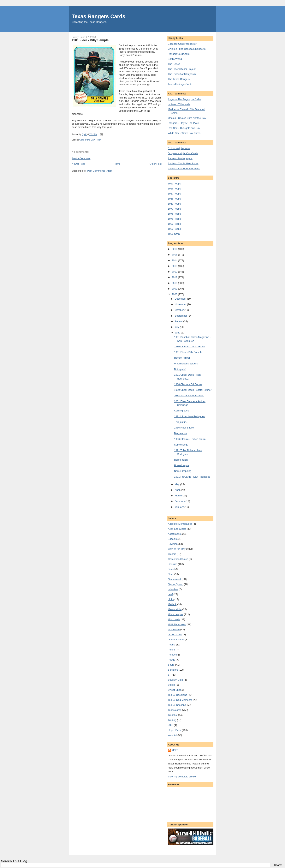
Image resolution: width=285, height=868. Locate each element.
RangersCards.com (179, 54)
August (179, 321)
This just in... (181, 422)
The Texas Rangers (179, 79)
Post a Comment (81, 158)
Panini (171, 650)
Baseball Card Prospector (182, 44)
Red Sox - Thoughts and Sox (184, 128)
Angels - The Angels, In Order (184, 99)
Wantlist (172, 735)
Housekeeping (182, 465)
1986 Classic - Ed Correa (188, 384)
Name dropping (183, 471)
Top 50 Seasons (177, 705)
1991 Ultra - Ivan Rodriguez (190, 416)
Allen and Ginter (177, 529)
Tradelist (173, 715)
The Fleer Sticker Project (182, 69)
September (181, 316)
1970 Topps (174, 209)
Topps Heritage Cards (180, 84)
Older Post (155, 164)
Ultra (171, 725)
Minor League (176, 614)
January (180, 507)
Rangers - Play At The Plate (183, 123)
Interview (173, 589)
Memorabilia (175, 609)
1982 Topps (174, 229)
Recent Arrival (182, 358)
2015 (175, 255)
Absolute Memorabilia (180, 524)
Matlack (172, 604)
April (178, 490)
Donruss (173, 564)
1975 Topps (174, 214)
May (177, 484)
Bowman (173, 544)
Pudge (172, 660)
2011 (175, 277)
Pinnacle (173, 655)
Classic (172, 554)
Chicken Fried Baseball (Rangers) (187, 49)
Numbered (174, 629)
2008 (175, 294)
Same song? (181, 445)
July (177, 327)
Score (171, 665)
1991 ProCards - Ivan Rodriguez (192, 477)
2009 (175, 289)
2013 (175, 266)
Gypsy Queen (176, 584)
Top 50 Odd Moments (180, 700)
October (180, 310)
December (181, 299)
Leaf (170, 594)
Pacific (172, 645)
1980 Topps (174, 224)
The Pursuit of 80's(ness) (182, 74)
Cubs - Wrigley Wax (179, 148)
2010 (175, 283)
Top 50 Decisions (178, 695)
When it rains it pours (186, 364)
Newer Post (78, 164)
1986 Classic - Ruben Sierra (190, 439)
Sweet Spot (174, 690)
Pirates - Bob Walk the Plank (184, 168)
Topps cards (175, 710)
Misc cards (174, 619)
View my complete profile (182, 777)
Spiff (175, 750)
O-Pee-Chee (175, 635)
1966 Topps (174, 189)
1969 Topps (174, 204)
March (179, 496)
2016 (175, 249)
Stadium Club (175, 680)
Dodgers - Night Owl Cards (183, 153)
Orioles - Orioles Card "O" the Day (187, 118)
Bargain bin (181, 433)
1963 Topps (174, 184)
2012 (175, 272)
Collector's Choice (178, 559)
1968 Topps (174, 199)
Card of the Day (87, 140)
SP (170, 675)
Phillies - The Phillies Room (183, 163)
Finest (171, 569)
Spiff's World (175, 59)
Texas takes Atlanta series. (189, 395)
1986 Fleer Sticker (184, 428)
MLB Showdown (177, 624)
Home (117, 164)
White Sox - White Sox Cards (184, 133)
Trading (172, 720)
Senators (173, 670)
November (181, 304)
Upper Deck (175, 730)
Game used (174, 579)
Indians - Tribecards (179, 104)
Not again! (180, 369)
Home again (181, 460)
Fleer (98, 140)
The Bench (174, 64)
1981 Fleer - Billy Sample (188, 352)
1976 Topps (174, 219)
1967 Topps (174, 194)
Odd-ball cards (176, 640)
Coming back (181, 411)
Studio (172, 685)
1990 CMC (174, 234)
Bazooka (173, 539)
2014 (175, 260)
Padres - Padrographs (180, 158)
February (180, 501)
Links (171, 599)
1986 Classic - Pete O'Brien (190, 347)
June (178, 333)
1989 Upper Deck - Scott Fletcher (193, 390)
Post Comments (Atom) (100, 171)
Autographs (174, 534)
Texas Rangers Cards (99, 16)
